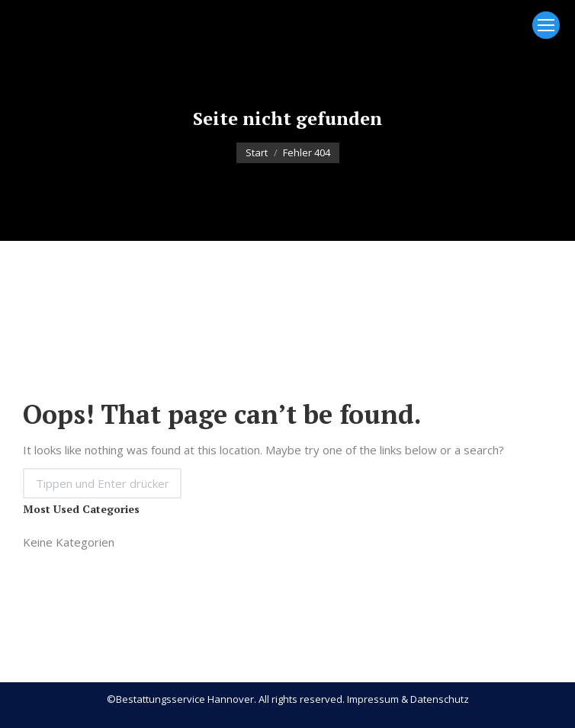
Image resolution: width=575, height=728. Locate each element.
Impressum (373, 699)
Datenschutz (440, 699)
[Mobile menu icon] (546, 25)
